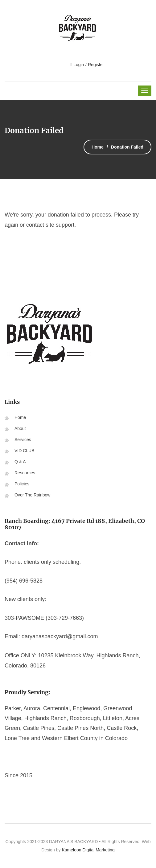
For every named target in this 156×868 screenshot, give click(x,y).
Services (23, 440)
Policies (22, 484)
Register (96, 65)
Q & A (20, 462)
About (20, 428)
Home (98, 147)
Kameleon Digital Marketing (88, 850)
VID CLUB (25, 451)
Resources (25, 473)
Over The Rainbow (32, 495)
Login (78, 65)
